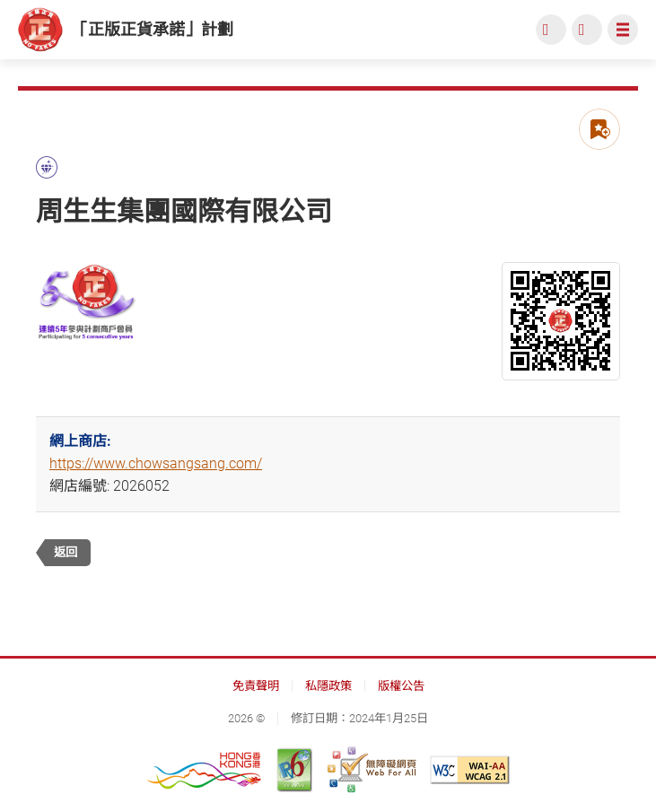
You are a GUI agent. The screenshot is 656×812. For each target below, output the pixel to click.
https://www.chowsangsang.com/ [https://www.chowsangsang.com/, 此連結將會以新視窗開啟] (156, 463)
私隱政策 (328, 686)
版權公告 (401, 686)
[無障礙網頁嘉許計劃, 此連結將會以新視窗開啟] (372, 770)
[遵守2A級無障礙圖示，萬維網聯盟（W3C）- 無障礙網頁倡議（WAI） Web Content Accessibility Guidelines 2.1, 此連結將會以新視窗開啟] (470, 770)
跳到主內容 (0, 0)
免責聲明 (256, 686)
